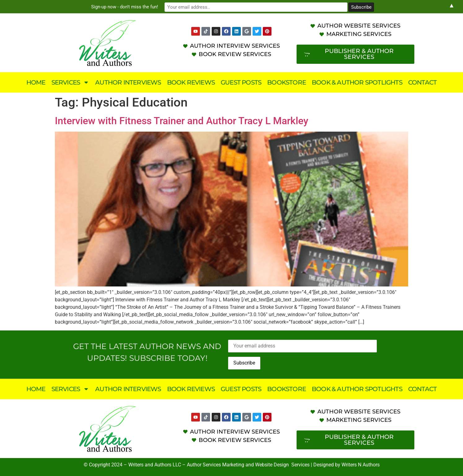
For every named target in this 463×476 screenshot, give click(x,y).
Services (71, 82)
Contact (422, 82)
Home (36, 82)
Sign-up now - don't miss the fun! (179, 7)
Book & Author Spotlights (357, 82)
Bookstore (287, 82)
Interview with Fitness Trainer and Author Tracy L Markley (182, 121)
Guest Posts (241, 82)
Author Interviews (128, 82)
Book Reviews (191, 82)
